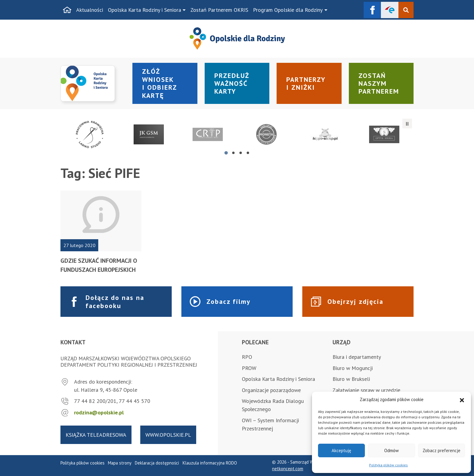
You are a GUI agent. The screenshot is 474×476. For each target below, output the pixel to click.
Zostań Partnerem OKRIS (219, 10)
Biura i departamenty (357, 357)
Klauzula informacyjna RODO (210, 463)
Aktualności (90, 10)
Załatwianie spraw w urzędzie (366, 390)
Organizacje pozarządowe (271, 390)
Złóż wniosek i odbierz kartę (160, 83)
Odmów (391, 450)
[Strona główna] (67, 10)
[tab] (226, 153)
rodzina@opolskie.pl (99, 412)
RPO (247, 357)
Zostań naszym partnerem (379, 84)
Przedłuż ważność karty (232, 84)
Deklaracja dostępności (157, 463)
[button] (462, 400)
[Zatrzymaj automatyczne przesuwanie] (407, 124)
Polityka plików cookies (388, 465)
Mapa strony (120, 463)
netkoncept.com (288, 469)
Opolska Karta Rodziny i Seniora (144, 10)
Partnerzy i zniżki (306, 83)
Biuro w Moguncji (353, 368)
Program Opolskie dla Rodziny (288, 10)
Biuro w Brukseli (351, 379)
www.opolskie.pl (168, 435)
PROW (249, 368)
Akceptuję (341, 450)
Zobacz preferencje (442, 450)
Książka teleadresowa (96, 435)
